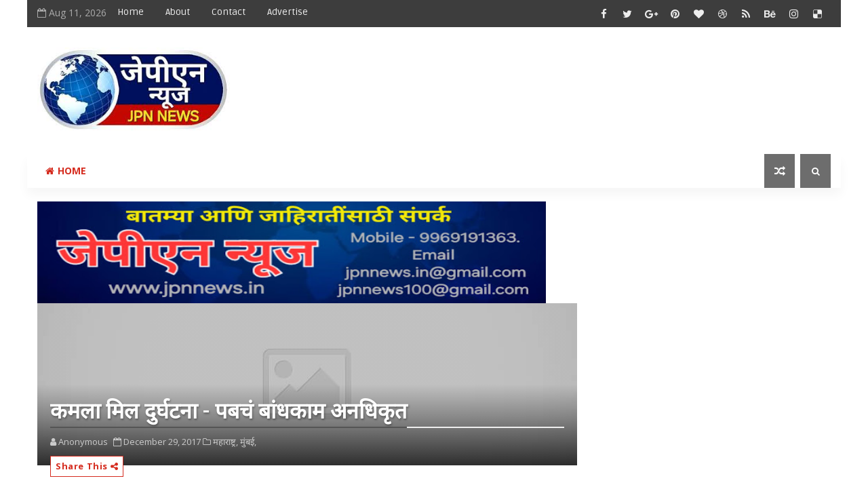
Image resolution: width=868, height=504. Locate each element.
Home (131, 12)
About (178, 12)
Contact (229, 12)
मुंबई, (248, 442)
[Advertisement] (583, 79)
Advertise (288, 12)
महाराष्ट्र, (225, 442)
